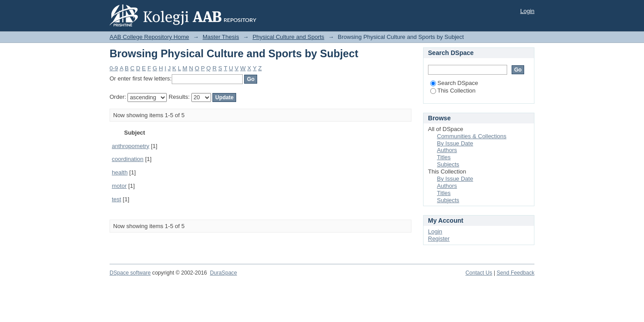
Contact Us (479, 273)
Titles (444, 157)
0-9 (114, 68)
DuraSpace (223, 273)
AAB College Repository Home (149, 37)
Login (527, 11)
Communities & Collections (472, 136)
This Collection (453, 91)
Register (439, 239)
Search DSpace (454, 83)
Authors (447, 150)
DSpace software (130, 273)
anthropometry (131, 146)
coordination (128, 159)
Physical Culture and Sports (288, 37)
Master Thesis (221, 37)
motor (119, 186)
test (117, 199)
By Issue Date (455, 143)
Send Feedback (515, 273)
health (120, 172)
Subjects (448, 164)
